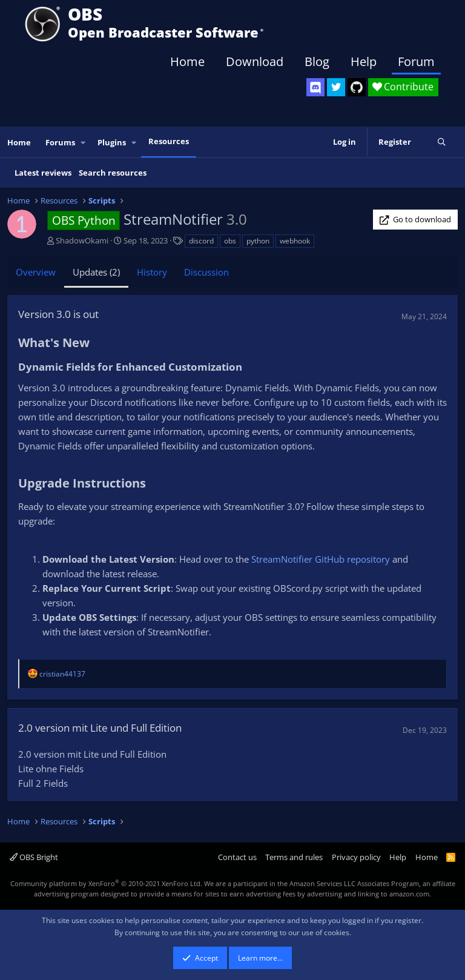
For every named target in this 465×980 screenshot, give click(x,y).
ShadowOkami (82, 240)
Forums (60, 142)
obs (230, 241)
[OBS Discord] (315, 87)
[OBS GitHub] (357, 87)
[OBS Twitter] (336, 87)
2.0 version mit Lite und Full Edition (100, 728)
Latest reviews (43, 173)
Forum (416, 61)
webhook (295, 241)
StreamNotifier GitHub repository (321, 559)
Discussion (206, 272)
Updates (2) (96, 272)
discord (201, 241)
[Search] (442, 142)
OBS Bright (34, 857)
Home (187, 61)
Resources (169, 141)
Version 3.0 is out (58, 314)
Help (364, 61)
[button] (84, 143)
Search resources (113, 173)
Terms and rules (294, 857)
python (258, 241)
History (152, 272)
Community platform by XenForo (106, 883)
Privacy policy (356, 857)
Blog (317, 61)
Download (255, 61)
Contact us (237, 857)
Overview (36, 272)
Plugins (112, 142)
